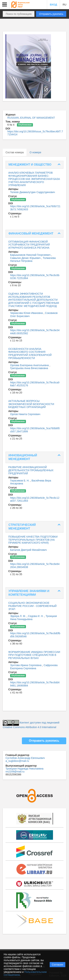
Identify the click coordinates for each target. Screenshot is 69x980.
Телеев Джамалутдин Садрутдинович (33, 192)
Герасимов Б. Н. (20, 481)
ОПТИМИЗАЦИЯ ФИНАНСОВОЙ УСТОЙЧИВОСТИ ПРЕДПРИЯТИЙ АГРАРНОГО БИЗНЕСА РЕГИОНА (29, 245)
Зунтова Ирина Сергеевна (26, 665)
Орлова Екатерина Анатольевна (30, 365)
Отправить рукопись (51, 14)
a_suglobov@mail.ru (17, 761)
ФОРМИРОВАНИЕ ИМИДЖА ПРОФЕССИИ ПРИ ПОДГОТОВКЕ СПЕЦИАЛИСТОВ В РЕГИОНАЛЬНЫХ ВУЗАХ (34, 655)
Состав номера (15, 152)
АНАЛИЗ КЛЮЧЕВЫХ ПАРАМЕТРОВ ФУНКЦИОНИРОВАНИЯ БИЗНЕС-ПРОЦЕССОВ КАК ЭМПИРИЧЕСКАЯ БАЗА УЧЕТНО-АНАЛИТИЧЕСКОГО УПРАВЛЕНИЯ (34, 179)
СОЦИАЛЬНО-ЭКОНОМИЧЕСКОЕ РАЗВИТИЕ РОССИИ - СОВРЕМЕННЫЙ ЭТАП (32, 606)
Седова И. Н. (36, 616)
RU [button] (64, 5)
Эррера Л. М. (18, 616)
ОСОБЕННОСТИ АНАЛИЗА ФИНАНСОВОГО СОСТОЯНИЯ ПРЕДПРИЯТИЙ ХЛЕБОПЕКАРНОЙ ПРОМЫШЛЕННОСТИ (30, 353)
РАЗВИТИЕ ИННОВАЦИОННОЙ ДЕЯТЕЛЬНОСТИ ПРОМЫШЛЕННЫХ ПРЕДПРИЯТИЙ (31, 470)
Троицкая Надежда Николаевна (24, 769)
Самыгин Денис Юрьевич (26, 258)
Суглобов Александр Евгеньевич (25, 758)
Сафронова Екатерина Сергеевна (34, 667)
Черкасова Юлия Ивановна (27, 313)
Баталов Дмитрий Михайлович (28, 550)
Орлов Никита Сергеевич (25, 414)
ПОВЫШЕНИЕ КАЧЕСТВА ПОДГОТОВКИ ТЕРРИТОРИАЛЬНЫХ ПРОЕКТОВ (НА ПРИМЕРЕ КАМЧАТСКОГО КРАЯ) (33, 540)
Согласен (57, 965)
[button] (5, 5)
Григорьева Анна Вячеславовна (29, 368)
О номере (35, 152)
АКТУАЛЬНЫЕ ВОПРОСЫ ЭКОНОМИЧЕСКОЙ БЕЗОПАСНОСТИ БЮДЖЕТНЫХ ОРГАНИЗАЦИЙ (31, 404)
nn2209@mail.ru (15, 772)
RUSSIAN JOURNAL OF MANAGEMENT (31, 118)
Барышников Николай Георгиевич (31, 255)
